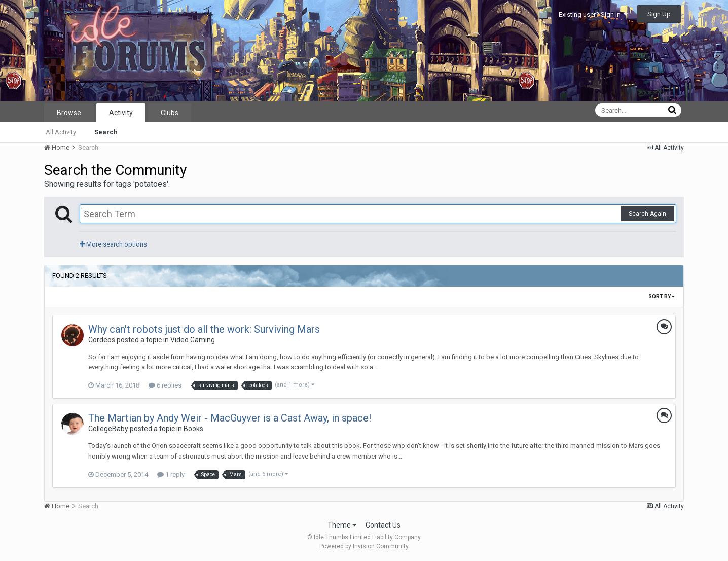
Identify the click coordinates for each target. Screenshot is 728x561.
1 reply (171, 475)
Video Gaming (193, 340)
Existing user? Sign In (593, 14)
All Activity (61, 132)
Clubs (170, 113)
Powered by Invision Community (364, 546)
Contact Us (383, 525)
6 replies (165, 385)
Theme (342, 525)
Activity (121, 113)
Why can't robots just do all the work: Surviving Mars (204, 329)
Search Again (647, 214)
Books (193, 429)
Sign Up (659, 14)
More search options (113, 244)
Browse (69, 113)
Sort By (662, 296)
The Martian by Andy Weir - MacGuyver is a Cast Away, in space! (230, 418)
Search (106, 132)
